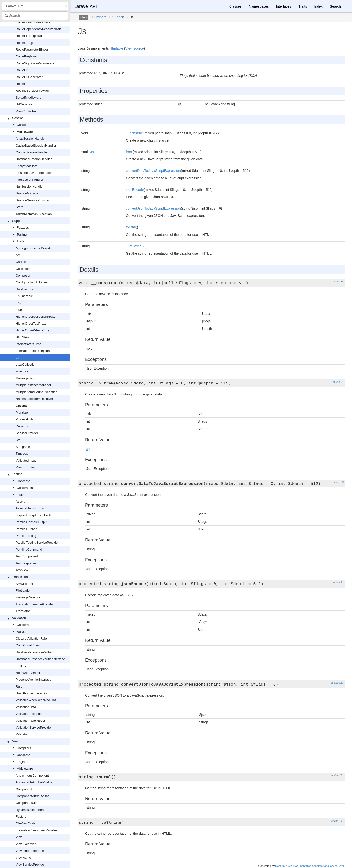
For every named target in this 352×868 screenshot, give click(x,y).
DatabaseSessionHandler (34, 159)
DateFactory (24, 289)
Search (335, 6)
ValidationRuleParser (30, 721)
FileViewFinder (26, 823)
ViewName (23, 858)
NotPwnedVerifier (28, 673)
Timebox (22, 454)
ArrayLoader (24, 584)
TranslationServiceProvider (35, 604)
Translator (23, 611)
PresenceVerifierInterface (33, 680)
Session (18, 118)
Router (20, 84)
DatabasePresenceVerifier (34, 652)
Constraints (25, 488)
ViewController (26, 111)
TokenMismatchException (34, 214)
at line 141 (337, 821)
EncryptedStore (27, 166)
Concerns (23, 481)
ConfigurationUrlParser (32, 282)
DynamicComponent (30, 810)
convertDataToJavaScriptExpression (153, 171)
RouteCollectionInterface (33, 22)
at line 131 (337, 775)
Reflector (22, 426)
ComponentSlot (27, 803)
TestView (22, 570)
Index (318, 6)
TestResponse (26, 563)
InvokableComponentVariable (36, 830)
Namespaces (259, 6)
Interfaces (283, 6)
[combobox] (35, 16)
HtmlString (23, 337)
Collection (23, 269)
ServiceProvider (27, 433)
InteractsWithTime (28, 344)
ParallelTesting (26, 536)
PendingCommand (29, 549)
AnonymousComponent (32, 775)
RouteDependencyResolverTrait (38, 29)
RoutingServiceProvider (32, 91)
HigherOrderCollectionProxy (35, 317)
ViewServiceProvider (30, 864)
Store (19, 207)
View (16, 741)
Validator (22, 734)
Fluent (20, 310)
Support (18, 221)
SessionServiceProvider (33, 200)
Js (17, 358)
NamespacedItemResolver (34, 399)
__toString (134, 246)
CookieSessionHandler (32, 152)
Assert (20, 502)
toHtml (131, 227)
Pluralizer (22, 412)
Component (24, 789)
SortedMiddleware (28, 97)
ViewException (26, 844)
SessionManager (28, 193)
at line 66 (338, 482)
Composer (23, 276)
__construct (135, 133)
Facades (23, 228)
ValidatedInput (26, 460)
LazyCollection (26, 365)
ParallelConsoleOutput (32, 522)
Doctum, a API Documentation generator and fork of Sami (310, 866)
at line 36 (338, 282)
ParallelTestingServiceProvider (37, 543)
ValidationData (26, 707)
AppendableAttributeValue (34, 782)
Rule (19, 686)
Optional (22, 406)
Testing (22, 234)
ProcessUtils (24, 419)
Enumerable (24, 296)
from (129, 152)
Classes (235, 6)
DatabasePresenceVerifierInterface (40, 659)
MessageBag (25, 378)
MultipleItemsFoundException (37, 392)
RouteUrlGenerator (29, 77)
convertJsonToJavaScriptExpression (153, 208)
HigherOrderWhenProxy (33, 330)
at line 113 (337, 683)
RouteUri (22, 70)
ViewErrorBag (25, 467)
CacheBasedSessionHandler (36, 145)
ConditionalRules (28, 645)
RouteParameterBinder (32, 50)
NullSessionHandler (30, 186)
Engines (22, 762)
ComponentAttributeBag (33, 796)
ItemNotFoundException (33, 351)
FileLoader (23, 591)
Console (22, 125)
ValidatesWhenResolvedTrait (36, 700)
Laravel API (86, 6)
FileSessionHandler (29, 180)
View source (135, 48)
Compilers (24, 748)
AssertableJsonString (31, 508)
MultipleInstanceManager (33, 385)
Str (18, 440)
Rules (21, 632)
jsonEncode (135, 190)
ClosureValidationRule (31, 638)
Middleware (25, 132)
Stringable (23, 447)
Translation (20, 577)
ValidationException (29, 714)
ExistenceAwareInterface (33, 173)
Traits (21, 241)
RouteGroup (24, 43)
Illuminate (99, 17)
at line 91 (338, 582)
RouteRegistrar (26, 56)
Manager (22, 371)
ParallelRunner (26, 529)
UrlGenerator (25, 104)
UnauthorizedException (32, 693)
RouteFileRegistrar (29, 36)
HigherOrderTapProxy (31, 323)
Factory (21, 666)
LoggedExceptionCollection (35, 515)
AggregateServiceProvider (34, 248)
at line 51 (338, 382)
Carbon (21, 262)
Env (18, 303)
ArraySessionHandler (31, 139)
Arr (18, 255)
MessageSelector (28, 597)
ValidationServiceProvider (34, 727)
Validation (19, 618)
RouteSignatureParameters (35, 63)
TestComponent (27, 556)
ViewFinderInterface (30, 851)
